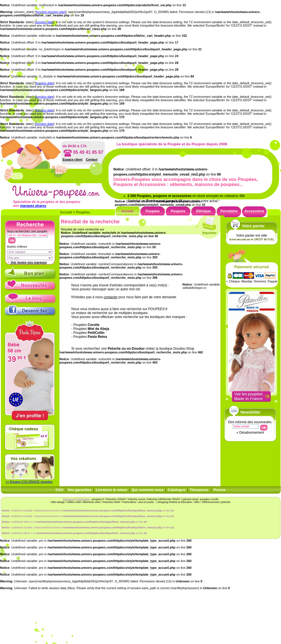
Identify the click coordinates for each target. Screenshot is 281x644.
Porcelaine (229, 211)
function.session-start (51, 12)
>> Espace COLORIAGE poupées (29, 482)
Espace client (73, 159)
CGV (60, 490)
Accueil (66, 212)
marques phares (33, 206)
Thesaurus (199, 490)
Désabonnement (252, 433)
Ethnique (203, 211)
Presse (220, 490)
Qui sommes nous (148, 490)
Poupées (83, 212)
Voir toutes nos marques (27, 262)
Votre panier (253, 226)
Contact (92, 159)
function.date (44, 22)
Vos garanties (80, 490)
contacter (111, 297)
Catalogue (177, 490)
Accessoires (254, 211)
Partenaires (83, 499)
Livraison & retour (112, 490)
